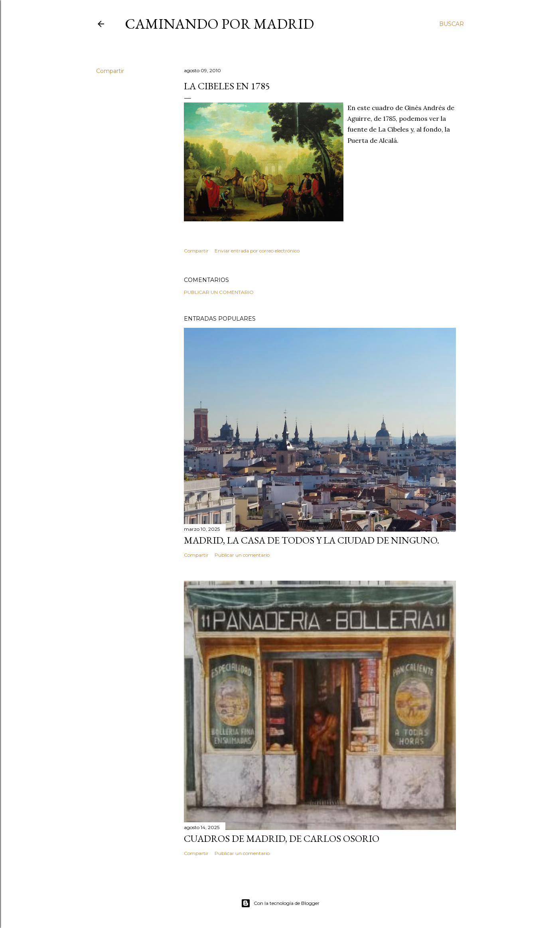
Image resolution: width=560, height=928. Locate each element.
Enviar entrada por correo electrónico (257, 251)
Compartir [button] (110, 71)
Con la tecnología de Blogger (280, 903)
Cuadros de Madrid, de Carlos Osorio (282, 838)
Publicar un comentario (219, 292)
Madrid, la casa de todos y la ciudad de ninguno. (312, 540)
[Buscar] (452, 24)
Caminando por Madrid (219, 24)
